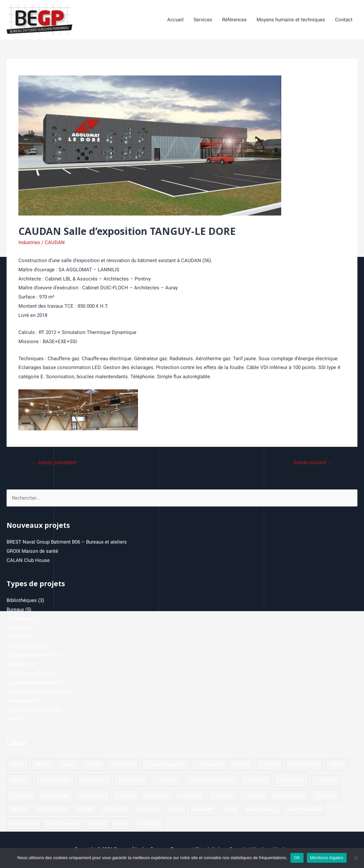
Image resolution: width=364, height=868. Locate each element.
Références (234, 20)
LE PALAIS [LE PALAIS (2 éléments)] (166, 781)
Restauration (21, 701)
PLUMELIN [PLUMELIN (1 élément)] (222, 796)
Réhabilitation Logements (35, 692)
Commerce (19, 619)
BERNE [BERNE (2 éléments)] (43, 765)
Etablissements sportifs (33, 656)
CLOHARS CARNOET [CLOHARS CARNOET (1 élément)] (165, 765)
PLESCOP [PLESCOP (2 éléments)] (21, 796)
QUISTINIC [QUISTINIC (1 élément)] (148, 810)
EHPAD (14, 637)
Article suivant (313, 463)
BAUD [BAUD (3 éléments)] (18, 765)
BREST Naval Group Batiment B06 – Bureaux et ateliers (67, 543)
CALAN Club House (28, 561)
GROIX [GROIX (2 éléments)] (337, 765)
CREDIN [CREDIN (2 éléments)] (241, 765)
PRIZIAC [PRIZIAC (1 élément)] (19, 810)
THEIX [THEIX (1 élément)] (122, 825)
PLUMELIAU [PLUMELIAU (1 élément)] (190, 796)
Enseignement (22, 647)
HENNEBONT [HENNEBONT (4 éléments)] (55, 781)
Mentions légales (327, 858)
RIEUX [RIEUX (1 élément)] (230, 810)
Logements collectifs (30, 674)
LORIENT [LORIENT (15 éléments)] (291, 781)
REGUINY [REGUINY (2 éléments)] (204, 810)
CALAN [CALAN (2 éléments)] (93, 765)
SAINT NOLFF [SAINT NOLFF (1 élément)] (24, 825)
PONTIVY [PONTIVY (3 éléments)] (325, 796)
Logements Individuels (31, 683)
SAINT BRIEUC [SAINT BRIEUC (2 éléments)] (262, 810)
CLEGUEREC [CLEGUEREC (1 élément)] (123, 765)
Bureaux (15, 610)
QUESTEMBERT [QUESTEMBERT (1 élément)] (52, 810)
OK (297, 858)
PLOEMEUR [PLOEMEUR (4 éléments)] (56, 796)
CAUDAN (55, 243)
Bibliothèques (22, 601)
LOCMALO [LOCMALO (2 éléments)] (256, 781)
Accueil (175, 20)
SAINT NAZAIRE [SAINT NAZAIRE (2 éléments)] (305, 810)
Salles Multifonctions (30, 711)
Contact (344, 20)
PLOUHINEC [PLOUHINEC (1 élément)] (157, 796)
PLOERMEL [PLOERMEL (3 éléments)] (93, 796)
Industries (29, 243)
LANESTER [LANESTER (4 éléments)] (131, 781)
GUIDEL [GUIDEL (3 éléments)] (20, 781)
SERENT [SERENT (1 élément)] (97, 825)
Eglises (15, 628)
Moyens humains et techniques (291, 20)
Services (203, 20)
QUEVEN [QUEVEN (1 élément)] (85, 810)
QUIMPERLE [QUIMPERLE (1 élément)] (115, 810)
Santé (13, 720)
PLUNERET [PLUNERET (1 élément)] (253, 796)
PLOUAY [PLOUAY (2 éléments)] (125, 796)
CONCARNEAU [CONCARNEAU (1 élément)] (209, 765)
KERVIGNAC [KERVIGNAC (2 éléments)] (94, 781)
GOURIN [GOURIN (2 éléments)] (269, 765)
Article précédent (54, 463)
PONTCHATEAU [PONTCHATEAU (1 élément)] (289, 796)
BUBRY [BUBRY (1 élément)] (68, 765)
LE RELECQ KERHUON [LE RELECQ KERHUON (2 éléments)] (211, 781)
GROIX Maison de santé (32, 552)
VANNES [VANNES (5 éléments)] (149, 824)
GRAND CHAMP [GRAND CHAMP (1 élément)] (304, 765)
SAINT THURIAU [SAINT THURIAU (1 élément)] (63, 825)
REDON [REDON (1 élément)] (176, 810)
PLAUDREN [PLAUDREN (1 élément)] (326, 781)
